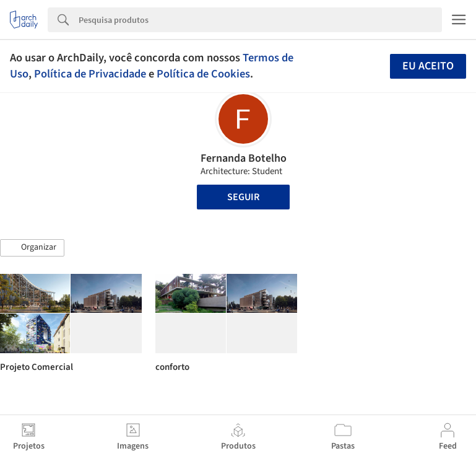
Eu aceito (428, 66)
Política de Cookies (203, 74)
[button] (32, 248)
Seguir (243, 197)
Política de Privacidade (90, 74)
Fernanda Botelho (244, 158)
